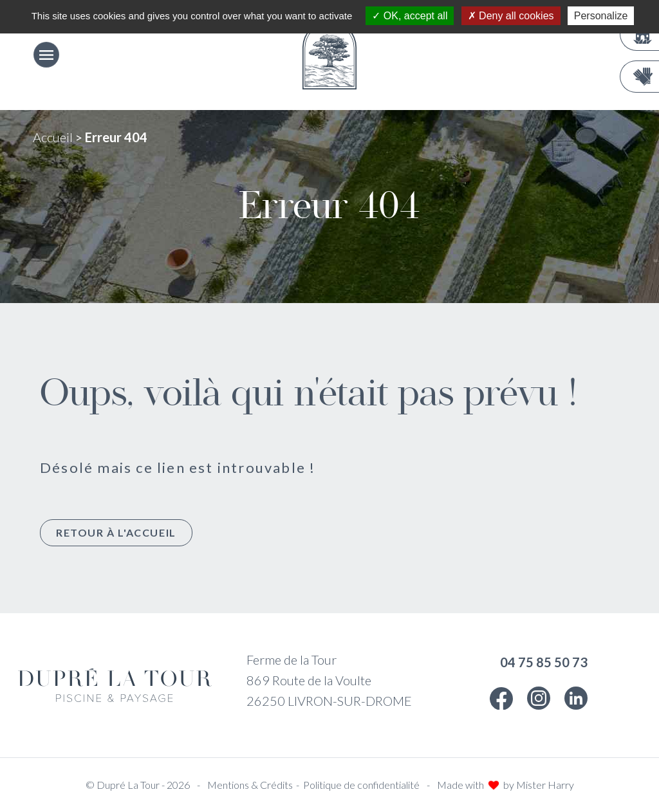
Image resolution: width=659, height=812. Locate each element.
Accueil (53, 137)
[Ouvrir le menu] (46, 55)
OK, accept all (410, 16)
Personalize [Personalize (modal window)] (601, 16)
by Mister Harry (539, 785)
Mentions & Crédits (250, 785)
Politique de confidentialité (361, 785)
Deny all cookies (511, 16)
